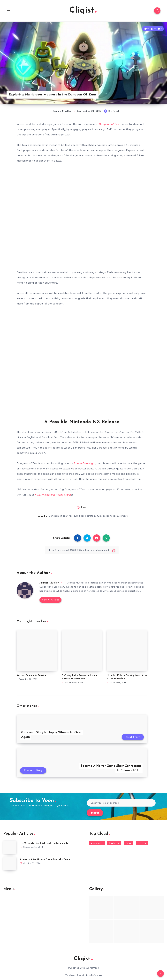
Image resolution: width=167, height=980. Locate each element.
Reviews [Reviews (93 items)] (142, 843)
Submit (95, 813)
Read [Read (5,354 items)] (128, 843)
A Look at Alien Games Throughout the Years (45, 859)
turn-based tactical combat (112, 516)
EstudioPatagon (94, 975)
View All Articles (50, 600)
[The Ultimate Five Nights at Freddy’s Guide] (10, 847)
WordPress (92, 968)
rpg (71, 516)
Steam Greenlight (85, 463)
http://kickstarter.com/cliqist (53, 495)
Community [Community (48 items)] (97, 843)
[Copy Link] (82, 550)
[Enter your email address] (121, 803)
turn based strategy (85, 516)
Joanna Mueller (49, 583)
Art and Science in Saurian (32, 675)
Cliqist (83, 11)
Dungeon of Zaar (58, 516)
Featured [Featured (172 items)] (114, 843)
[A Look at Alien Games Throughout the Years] (10, 863)
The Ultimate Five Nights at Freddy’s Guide (44, 843)
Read (84, 508)
